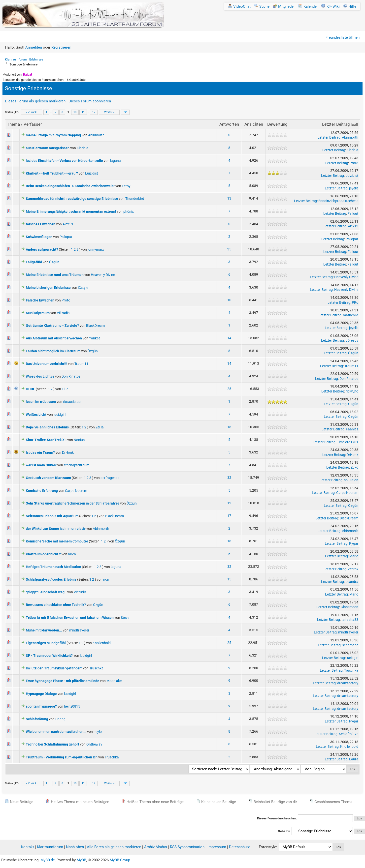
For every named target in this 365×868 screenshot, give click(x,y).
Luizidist (92, 173)
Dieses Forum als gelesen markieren (35, 101)
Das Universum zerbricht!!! (47, 364)
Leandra (352, 582)
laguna (116, 161)
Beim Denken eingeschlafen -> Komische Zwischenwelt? (70, 186)
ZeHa (100, 427)
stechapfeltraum (77, 465)
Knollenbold (102, 643)
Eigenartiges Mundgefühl (46, 643)
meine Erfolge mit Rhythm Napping (53, 135)
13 (229, 198)
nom (107, 579)
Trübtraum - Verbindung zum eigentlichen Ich (62, 757)
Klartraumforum (16, 60)
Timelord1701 (348, 442)
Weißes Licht (36, 415)
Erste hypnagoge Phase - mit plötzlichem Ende (63, 681)
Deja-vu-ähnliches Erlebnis (47, 427)
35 (229, 249)
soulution (351, 480)
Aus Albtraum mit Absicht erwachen (54, 338)
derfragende (110, 478)
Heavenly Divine (103, 275)
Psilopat (66, 237)
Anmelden (34, 47)
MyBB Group (120, 860)
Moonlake (114, 681)
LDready (352, 340)
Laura (354, 759)
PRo (355, 302)
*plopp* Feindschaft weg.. (46, 592)
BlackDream (95, 326)
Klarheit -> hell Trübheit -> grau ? (52, 173)
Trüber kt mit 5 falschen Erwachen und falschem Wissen (70, 618)
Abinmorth (96, 135)
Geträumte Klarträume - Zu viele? (52, 326)
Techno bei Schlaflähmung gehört (52, 744)
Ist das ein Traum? (40, 452)
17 (94, 112)
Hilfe (350, 6)
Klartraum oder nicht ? (43, 554)
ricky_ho (352, 391)
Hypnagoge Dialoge (41, 694)
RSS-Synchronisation (187, 847)
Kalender (308, 6)
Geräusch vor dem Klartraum (48, 478)
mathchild (351, 315)
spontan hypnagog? (41, 706)
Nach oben (75, 847)
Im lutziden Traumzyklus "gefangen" (54, 668)
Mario (354, 556)
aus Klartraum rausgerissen (48, 148)
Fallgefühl (34, 262)
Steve (125, 618)
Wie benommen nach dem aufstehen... (56, 732)
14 (229, 338)
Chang (60, 719)
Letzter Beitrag (336, 124)
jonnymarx (96, 249)
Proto (354, 163)
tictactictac (72, 402)
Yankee (95, 338)
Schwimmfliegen (39, 237)
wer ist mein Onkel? (41, 465)
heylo (98, 732)
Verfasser (33, 124)
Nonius (79, 440)
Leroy (126, 186)
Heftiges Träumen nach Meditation (53, 567)
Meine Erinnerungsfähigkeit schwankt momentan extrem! (71, 211)
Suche (262, 6)
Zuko (354, 467)
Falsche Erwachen (40, 300)
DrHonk (68, 452)
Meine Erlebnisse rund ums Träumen (55, 275)
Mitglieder (284, 6)
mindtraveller (79, 630)
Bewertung (277, 124)
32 (229, 478)
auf (354, 124)
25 (229, 389)
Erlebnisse (36, 60)
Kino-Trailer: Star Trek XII (46, 440)
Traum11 (81, 364)
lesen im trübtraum (41, 402)
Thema (13, 124)
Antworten (229, 124)
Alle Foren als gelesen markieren (114, 847)
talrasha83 (350, 620)
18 (229, 427)
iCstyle (83, 288)
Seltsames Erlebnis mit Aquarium (52, 516)
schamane (350, 645)
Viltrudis (63, 313)
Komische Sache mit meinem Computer (57, 541)
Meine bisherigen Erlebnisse (48, 288)
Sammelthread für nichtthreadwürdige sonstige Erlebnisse (72, 199)
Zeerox (353, 569)
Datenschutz (239, 847)
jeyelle (354, 188)
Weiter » (109, 112)
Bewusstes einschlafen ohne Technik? (56, 605)
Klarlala (83, 148)
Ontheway (94, 744)
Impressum (217, 847)
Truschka (96, 668)
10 (75, 112)
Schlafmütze (349, 734)
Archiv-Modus (156, 847)
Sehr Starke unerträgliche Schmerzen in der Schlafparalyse (73, 503)
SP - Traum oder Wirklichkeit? (49, 656)
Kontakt (28, 847)
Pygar (354, 543)
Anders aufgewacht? (42, 249)
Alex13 (68, 224)
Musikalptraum (38, 313)
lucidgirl (60, 415)
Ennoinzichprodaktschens (338, 201)
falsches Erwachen (41, 224)
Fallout (353, 213)
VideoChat (239, 6)
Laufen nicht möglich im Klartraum (53, 351)
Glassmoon (349, 607)
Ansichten (254, 124)
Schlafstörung (37, 719)
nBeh (72, 554)
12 (229, 503)
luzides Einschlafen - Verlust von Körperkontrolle (64, 161)
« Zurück (31, 112)
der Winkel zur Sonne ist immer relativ (56, 529)
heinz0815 (72, 706)
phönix (129, 211)
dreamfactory (348, 683)
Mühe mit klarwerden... (44, 630)
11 (83, 112)
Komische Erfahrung (42, 491)
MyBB (81, 860)
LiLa (65, 389)
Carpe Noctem (76, 491)
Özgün (54, 262)
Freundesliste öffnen (343, 37)
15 (229, 579)
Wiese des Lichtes (40, 376)
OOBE (30, 389)
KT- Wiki (331, 6)
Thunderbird (135, 199)
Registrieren (61, 47)
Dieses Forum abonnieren (90, 101)
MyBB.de (48, 860)
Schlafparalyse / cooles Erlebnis (51, 579)
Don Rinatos (71, 376)
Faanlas (352, 429)
